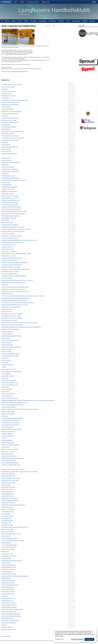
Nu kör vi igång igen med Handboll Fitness (19, 26)
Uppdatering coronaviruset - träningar (10, 271)
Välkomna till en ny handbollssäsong (10, 621)
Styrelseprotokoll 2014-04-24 (8, 630)
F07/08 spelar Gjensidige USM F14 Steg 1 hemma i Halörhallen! (16, 229)
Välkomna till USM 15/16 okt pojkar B (10, 481)
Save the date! (5, 358)
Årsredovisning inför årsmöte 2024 (10, 114)
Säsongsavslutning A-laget (8, 587)
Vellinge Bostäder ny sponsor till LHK (10, 198)
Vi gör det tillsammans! (7, 389)
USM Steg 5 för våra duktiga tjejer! (9, 191)
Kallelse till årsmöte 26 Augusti (9, 380)
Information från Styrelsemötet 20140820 (11, 616)
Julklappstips (5, 416)
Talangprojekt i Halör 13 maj (8, 583)
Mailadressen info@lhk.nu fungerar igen (11, 267)
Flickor (15, 2)
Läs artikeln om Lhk (6, 523)
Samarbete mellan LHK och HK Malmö (10, 356)
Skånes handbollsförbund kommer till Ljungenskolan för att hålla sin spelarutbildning (21, 327)
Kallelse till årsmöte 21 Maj (8, 443)
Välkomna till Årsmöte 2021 (8, 249)
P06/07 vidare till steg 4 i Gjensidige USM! (11, 209)
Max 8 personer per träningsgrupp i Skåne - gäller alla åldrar (15, 269)
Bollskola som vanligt (7, 160)
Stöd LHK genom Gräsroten (8, 532)
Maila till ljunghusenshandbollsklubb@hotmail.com (13, 283)
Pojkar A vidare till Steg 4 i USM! (9, 461)
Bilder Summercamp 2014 (8, 618)
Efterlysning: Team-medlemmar (9, 565)
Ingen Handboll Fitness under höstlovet (11, 425)
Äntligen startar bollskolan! (8, 376)
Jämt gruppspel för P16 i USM (8, 369)
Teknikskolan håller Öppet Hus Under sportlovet (13, 458)
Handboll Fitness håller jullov (8, 414)
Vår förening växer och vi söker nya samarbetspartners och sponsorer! (18, 303)
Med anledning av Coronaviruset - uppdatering (12, 314)
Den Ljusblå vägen (6, 514)
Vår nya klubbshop (6, 145)
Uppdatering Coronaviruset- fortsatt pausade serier (13, 289)
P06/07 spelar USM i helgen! (8, 234)
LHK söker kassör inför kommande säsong (12, 265)
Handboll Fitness (6, 447)
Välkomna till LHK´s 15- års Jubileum (10, 449)
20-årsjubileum (5, 165)
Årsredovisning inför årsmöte (8, 87)
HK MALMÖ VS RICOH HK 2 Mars (9, 456)
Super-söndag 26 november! (8, 134)
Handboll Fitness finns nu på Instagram (11, 329)
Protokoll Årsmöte (6, 338)
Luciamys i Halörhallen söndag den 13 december (13, 541)
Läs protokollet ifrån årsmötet (8, 623)
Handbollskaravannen (7, 518)
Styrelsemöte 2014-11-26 (7, 601)
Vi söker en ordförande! (7, 247)
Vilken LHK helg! (5, 392)
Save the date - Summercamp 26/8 (9, 383)
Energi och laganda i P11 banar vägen (10, 196)
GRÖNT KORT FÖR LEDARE (8, 394)
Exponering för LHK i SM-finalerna (9, 251)
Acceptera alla (89, 639)
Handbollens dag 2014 (7, 627)
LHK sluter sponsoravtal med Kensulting (11, 163)
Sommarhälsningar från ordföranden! (10, 118)
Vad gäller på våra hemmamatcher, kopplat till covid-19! (14, 300)
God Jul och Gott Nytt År (7, 278)
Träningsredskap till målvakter (8, 407)
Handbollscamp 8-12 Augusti (8, 176)
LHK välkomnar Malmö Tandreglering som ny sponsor (14, 180)
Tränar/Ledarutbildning (7, 396)
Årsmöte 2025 (5, 89)
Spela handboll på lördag (7, 454)
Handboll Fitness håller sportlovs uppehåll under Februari (15, 403)
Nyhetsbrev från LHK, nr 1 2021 (9, 256)
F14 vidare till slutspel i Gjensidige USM (11, 200)
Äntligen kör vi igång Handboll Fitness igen (11, 336)
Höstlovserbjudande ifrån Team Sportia (11, 423)
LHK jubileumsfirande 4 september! (10, 169)
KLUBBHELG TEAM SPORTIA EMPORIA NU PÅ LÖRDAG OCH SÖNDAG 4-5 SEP (19, 240)
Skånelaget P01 (5, 552)
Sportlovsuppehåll (6, 158)
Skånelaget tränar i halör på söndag (10, 498)
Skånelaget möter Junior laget (8, 483)
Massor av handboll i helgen (8, 412)
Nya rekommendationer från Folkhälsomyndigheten (13, 214)
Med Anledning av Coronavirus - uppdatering (12, 318)
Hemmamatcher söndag (7, 525)
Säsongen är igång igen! (7, 332)
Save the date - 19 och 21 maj (8, 452)
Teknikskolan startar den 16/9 (8, 432)
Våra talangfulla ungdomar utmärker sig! (11, 216)
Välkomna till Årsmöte (7, 309)
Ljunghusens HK (6, 2)
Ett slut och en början (6, 352)
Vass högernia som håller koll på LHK (10, 123)
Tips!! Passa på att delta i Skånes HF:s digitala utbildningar (15, 287)
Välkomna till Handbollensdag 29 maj (10, 501)
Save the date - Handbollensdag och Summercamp (13, 505)
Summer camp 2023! (6, 151)
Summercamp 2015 (6, 563)
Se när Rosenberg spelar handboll (9, 538)
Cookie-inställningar (6, 636)
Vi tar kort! (4, 367)
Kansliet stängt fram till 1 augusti (9, 120)
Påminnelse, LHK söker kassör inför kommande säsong (14, 263)
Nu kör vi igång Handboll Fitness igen (10, 463)
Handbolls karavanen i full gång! (9, 607)
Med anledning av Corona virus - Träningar (11, 316)
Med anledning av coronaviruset (9, 218)
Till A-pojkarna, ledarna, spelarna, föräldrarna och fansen (15, 527)
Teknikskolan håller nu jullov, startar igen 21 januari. (13, 469)
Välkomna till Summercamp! (8, 569)
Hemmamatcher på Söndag (8, 549)
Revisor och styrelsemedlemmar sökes (11, 340)
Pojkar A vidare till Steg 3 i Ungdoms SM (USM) (12, 609)
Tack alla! (4, 438)
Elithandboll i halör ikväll (7, 434)
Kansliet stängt (5, 174)
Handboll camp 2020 (6, 312)
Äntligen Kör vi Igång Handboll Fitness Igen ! (12, 429)
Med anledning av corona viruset (9, 320)
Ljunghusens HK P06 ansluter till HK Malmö (11, 207)
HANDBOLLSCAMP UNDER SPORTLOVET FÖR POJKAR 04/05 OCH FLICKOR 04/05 (20, 409)
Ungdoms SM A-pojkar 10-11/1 (9, 598)
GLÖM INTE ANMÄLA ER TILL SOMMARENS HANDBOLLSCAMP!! (16, 254)
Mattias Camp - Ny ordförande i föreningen (11, 111)
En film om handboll (6, 360)
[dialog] (75, 635)
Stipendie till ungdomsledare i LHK (10, 154)
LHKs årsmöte (5, 143)
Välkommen (4, 625)
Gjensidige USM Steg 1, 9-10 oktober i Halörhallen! (13, 231)
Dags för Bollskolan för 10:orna (9, 567)
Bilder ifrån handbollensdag (8, 581)
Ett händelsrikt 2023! (6, 129)
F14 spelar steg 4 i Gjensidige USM (10, 205)
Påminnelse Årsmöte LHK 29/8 (9, 245)
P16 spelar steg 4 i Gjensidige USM (10, 203)
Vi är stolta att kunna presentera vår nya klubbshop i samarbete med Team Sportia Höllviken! (23, 296)
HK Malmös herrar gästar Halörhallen (10, 105)
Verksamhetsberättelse (7, 440)
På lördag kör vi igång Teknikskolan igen (11, 465)
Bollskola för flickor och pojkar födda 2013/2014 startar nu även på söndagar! (20, 323)
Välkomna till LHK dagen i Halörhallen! (10, 445)
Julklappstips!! (5, 285)
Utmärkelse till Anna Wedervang (9, 574)
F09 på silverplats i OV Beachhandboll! (10, 178)
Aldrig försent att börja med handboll (10, 140)
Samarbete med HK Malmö (8, 436)
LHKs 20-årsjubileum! (6, 185)
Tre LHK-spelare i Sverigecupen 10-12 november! (13, 138)
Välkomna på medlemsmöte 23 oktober (11, 478)
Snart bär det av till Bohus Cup (8, 503)
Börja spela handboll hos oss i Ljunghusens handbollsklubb (15, 298)
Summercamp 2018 (6, 374)
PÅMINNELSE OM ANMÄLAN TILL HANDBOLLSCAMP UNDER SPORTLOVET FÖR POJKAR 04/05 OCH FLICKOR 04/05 (28, 400)
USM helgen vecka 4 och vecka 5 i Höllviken (12, 85)
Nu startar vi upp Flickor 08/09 (8, 547)
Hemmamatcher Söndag (7, 516)
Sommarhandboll (6, 183)
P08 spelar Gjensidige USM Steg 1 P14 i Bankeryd (13, 227)
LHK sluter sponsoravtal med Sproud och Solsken (13, 131)
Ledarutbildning (5, 387)
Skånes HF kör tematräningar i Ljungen (10, 354)
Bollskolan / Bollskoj (33, 2)
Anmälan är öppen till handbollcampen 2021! (12, 258)
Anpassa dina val (59, 639)
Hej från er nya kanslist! (7, 349)
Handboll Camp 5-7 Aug (7, 345)
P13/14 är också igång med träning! (10, 238)
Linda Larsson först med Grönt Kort (10, 385)
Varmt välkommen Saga (7, 427)
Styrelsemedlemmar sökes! (8, 496)
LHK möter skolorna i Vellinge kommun (11, 102)
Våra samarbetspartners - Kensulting (10, 136)
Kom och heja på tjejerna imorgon (9, 545)
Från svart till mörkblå (7, 94)
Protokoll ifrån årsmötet (7, 489)
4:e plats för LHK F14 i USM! (8, 189)
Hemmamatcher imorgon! (7, 554)
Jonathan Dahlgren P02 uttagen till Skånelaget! (12, 418)
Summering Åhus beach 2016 (8, 487)
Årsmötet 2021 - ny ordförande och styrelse (12, 236)
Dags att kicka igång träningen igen (10, 147)
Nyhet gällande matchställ (8, 194)
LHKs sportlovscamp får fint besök (10, 398)
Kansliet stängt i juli (6, 149)
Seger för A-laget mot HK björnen (9, 605)
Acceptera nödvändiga (77, 639)
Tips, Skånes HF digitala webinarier (10, 274)
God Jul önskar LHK (6, 98)
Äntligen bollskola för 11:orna (8, 476)
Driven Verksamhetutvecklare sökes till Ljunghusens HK (14, 211)
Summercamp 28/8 (6, 485)
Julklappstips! (5, 363)
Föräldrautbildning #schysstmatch (9, 187)
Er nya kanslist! (5, 378)
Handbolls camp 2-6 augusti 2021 (9, 260)
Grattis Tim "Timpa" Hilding (8, 509)
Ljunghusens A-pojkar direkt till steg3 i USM (12, 561)
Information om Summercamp (8, 91)
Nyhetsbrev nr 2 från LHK (7, 294)
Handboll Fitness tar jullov (8, 365)
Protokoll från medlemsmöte (8, 474)
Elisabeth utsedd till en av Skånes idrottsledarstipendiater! (15, 576)
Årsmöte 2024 (5, 116)
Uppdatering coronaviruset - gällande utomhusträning (14, 276)
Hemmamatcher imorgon (7, 507)
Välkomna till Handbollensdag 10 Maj (10, 585)
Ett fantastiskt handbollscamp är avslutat (11, 307)
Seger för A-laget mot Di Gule (8, 603)
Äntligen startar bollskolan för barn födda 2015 (12, 243)
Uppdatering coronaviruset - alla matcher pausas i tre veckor (15, 292)
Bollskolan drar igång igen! (8, 167)
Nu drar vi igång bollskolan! (8, 109)
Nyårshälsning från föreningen (9, 96)
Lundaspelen (5, 596)
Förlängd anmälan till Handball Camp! (10, 171)
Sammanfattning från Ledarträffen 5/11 (11, 420)
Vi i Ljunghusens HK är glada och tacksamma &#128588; (15, 100)
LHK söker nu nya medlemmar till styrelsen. (11, 347)
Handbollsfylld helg (6, 543)
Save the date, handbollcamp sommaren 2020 (12, 325)
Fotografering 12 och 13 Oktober (9, 556)
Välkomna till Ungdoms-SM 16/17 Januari (11, 534)
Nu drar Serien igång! (6, 558)
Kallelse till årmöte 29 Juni (8, 494)
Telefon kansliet (5, 220)
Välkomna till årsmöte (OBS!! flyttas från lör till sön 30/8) (14, 305)
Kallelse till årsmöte (6, 578)
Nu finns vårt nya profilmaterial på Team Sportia (12, 405)
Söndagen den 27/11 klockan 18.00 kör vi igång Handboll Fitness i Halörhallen (20, 472)
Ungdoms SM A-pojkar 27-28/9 (9, 612)
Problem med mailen (6, 107)
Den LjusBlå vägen (6, 125)
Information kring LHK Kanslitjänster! (10, 225)
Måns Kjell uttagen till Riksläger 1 (9, 127)
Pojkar (22, 2)
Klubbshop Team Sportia (7, 223)
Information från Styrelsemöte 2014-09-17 (11, 614)
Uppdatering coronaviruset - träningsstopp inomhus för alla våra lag (17, 280)
